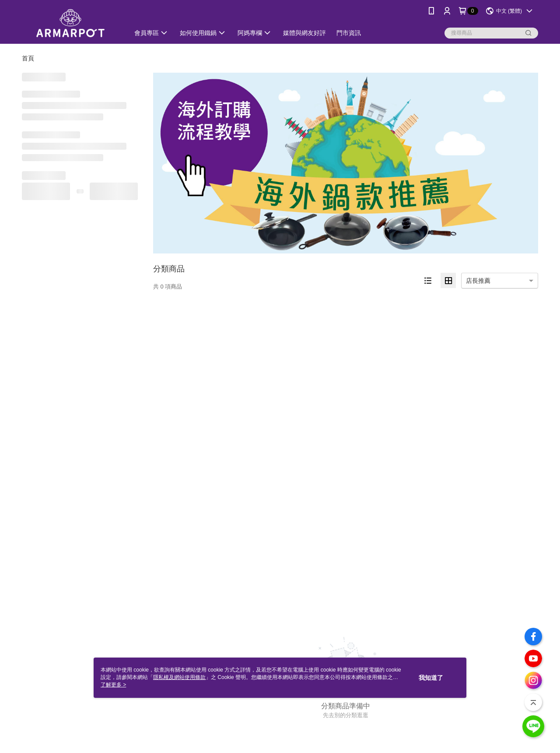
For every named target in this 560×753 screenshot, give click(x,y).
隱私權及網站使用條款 (179, 677)
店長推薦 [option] (478, 281)
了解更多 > (113, 685)
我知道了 (431, 678)
